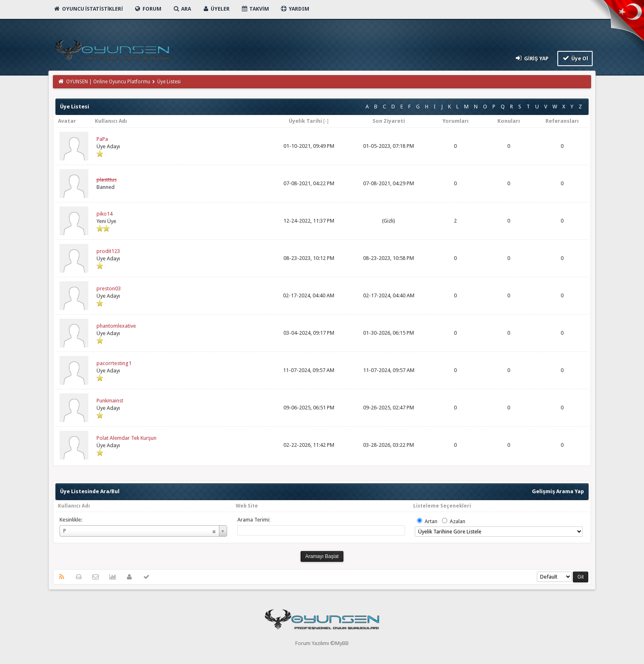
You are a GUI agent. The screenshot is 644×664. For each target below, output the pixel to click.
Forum (148, 9)
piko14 (105, 214)
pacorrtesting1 (114, 363)
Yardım (295, 9)
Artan (431, 521)
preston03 (109, 288)
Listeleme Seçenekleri (442, 506)
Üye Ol (575, 58)
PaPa (102, 139)
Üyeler (216, 9)
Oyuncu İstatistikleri (88, 9)
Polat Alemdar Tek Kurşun (127, 438)
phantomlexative (116, 326)
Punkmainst (110, 401)
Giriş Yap (531, 58)
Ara (182, 9)
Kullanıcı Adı (74, 506)
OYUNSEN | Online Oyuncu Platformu (108, 82)
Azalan (458, 521)
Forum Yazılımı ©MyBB (322, 643)
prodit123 (108, 251)
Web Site (247, 506)
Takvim (255, 9)
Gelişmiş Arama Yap (558, 491)
